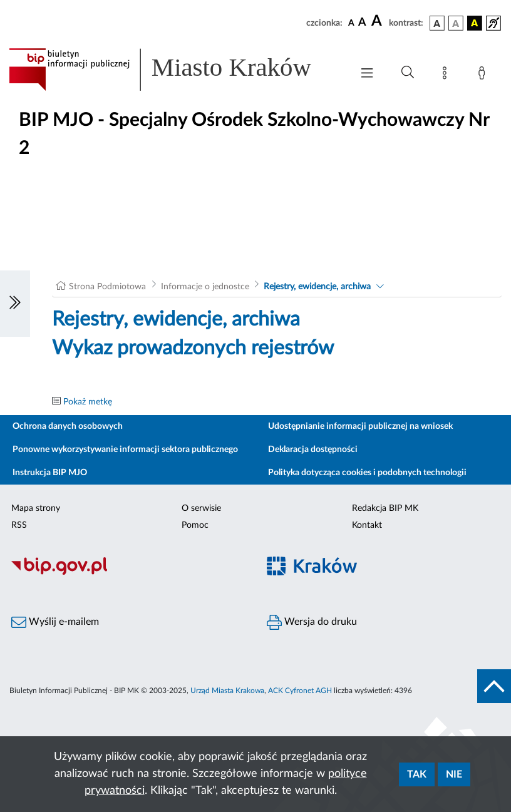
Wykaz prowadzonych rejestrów (193, 348)
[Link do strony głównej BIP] (174, 69)
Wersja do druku (312, 622)
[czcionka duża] (378, 21)
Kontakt (367, 525)
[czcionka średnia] (362, 23)
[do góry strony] (494, 686)
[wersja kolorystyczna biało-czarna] (456, 23)
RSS (19, 525)
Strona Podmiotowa (107, 287)
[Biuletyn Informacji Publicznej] (128, 573)
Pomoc (195, 525)
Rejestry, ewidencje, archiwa (317, 287)
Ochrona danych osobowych (68, 426)
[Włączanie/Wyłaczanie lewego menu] (15, 304)
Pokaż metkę (88, 402)
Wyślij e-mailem (55, 622)
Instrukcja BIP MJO (50, 473)
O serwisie (201, 508)
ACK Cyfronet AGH (300, 691)
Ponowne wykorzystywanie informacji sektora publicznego (125, 450)
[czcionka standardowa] (351, 23)
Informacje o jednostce (205, 287)
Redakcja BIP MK (385, 508)
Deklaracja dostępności (313, 450)
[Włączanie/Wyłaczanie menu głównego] (367, 74)
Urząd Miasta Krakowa (227, 691)
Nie (454, 774)
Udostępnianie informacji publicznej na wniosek (360, 426)
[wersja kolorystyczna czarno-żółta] (475, 23)
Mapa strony (36, 508)
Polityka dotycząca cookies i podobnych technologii (367, 473)
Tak (417, 774)
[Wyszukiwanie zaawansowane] (408, 73)
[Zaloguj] (484, 75)
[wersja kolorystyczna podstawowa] (437, 23)
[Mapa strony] (447, 75)
